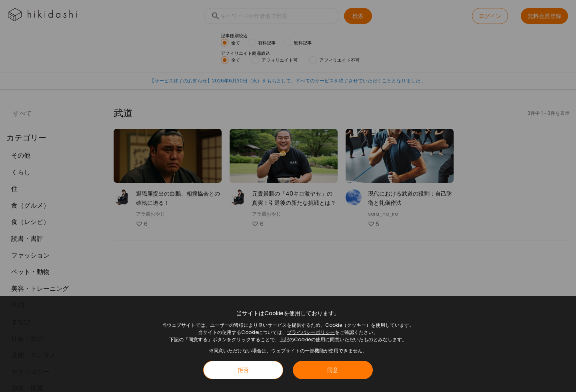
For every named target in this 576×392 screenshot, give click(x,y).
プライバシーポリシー (311, 332)
